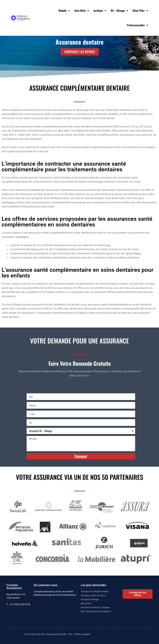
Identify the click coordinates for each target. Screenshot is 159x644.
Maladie (64, 11)
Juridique (100, 11)
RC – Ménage (119, 11)
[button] (138, 594)
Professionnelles (138, 25)
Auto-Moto (82, 11)
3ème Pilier (140, 11)
